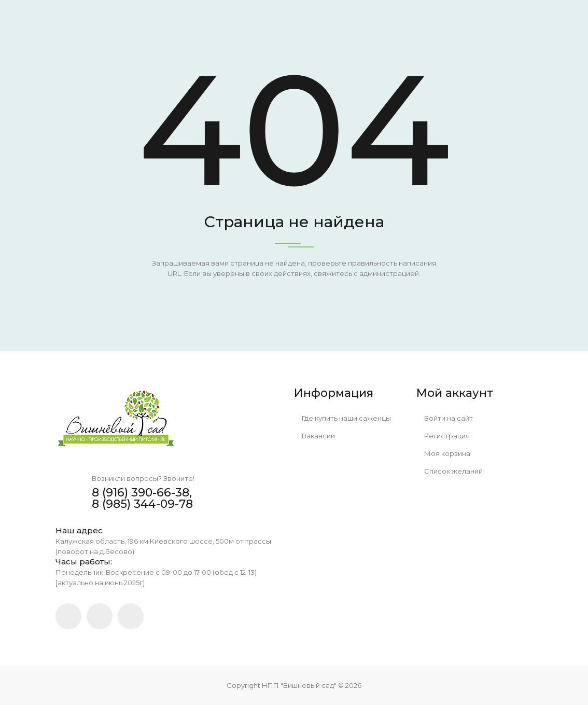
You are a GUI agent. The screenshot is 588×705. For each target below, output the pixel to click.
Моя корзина (443, 453)
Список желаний (450, 471)
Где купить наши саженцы (342, 418)
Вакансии (314, 436)
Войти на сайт (445, 418)
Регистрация (443, 436)
